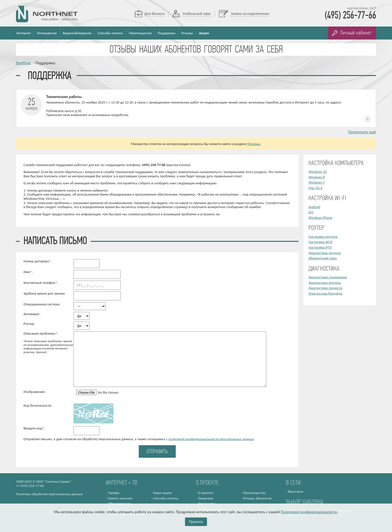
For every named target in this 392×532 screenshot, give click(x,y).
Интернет (24, 33)
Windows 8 (317, 177)
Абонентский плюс (323, 258)
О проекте (206, 493)
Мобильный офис (197, 14)
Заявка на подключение (250, 14)
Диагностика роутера (325, 253)
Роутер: (29, 324)
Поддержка (166, 33)
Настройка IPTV (320, 247)
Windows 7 (317, 182)
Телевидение (47, 33)
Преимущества (140, 33)
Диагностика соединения (328, 277)
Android (314, 207)
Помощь (254, 144)
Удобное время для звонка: (44, 294)
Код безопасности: (38, 406)
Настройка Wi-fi (320, 242)
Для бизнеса (154, 14)
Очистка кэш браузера (325, 293)
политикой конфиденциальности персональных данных (211, 439)
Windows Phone (320, 218)
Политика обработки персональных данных (49, 494)
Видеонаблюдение (77, 33)
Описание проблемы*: (48, 343)
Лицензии (206, 498)
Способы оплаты (110, 33)
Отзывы (187, 33)
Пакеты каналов (120, 498)
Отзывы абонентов (257, 498)
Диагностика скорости (325, 288)
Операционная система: (42, 304)
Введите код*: (34, 428)
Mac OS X (315, 188)
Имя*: (28, 272)
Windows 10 (317, 172)
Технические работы (64, 97)
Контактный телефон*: (41, 283)
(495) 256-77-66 (350, 16)
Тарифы (114, 493)
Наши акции (162, 493)
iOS (311, 212)
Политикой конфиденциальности (309, 512)
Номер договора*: (37, 261)
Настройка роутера (323, 237)
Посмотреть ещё (362, 132)
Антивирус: (32, 314)
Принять (196, 522)
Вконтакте (296, 491)
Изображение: (34, 392)
